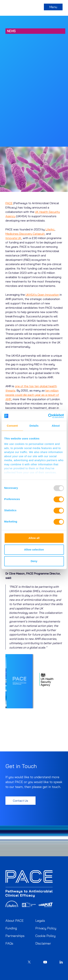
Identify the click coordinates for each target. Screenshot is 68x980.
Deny (34, 561)
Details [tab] (34, 426)
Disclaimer (43, 943)
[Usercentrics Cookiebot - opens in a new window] (48, 416)
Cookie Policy (45, 936)
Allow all (34, 538)
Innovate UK (13, 238)
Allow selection (34, 549)
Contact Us (20, 801)
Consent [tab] (12, 426)
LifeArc (50, 229)
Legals (40, 921)
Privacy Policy (46, 928)
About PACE (15, 921)
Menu (53, 7)
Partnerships (15, 936)
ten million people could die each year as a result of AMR (32, 395)
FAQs (9, 943)
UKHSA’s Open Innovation (42, 295)
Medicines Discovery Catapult (25, 234)
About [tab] (56, 426)
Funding (11, 928)
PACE (9, 203)
